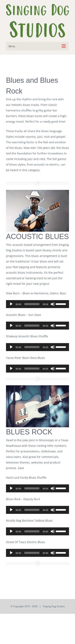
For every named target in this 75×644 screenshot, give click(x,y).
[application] (37, 304)
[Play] (11, 304)
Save (20, 468)
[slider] (32, 304)
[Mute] (53, 304)
